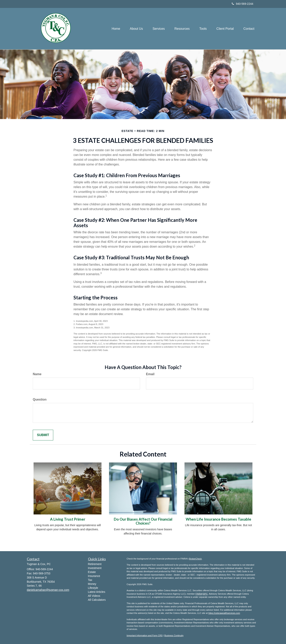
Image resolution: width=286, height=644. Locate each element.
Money (92, 584)
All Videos (94, 596)
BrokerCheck (195, 559)
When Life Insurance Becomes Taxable (218, 519)
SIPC (205, 594)
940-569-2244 (243, 4)
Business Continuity (174, 635)
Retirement (95, 564)
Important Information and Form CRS (145, 635)
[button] (135, 29)
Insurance (94, 576)
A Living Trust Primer (68, 519)
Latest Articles (97, 592)
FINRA (199, 594)
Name (37, 374)
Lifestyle (93, 588)
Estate (92, 572)
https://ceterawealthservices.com (224, 613)
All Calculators (97, 600)
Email (150, 374)
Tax (90, 580)
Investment (95, 568)
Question (40, 399)
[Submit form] (43, 435)
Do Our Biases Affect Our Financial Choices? (143, 521)
